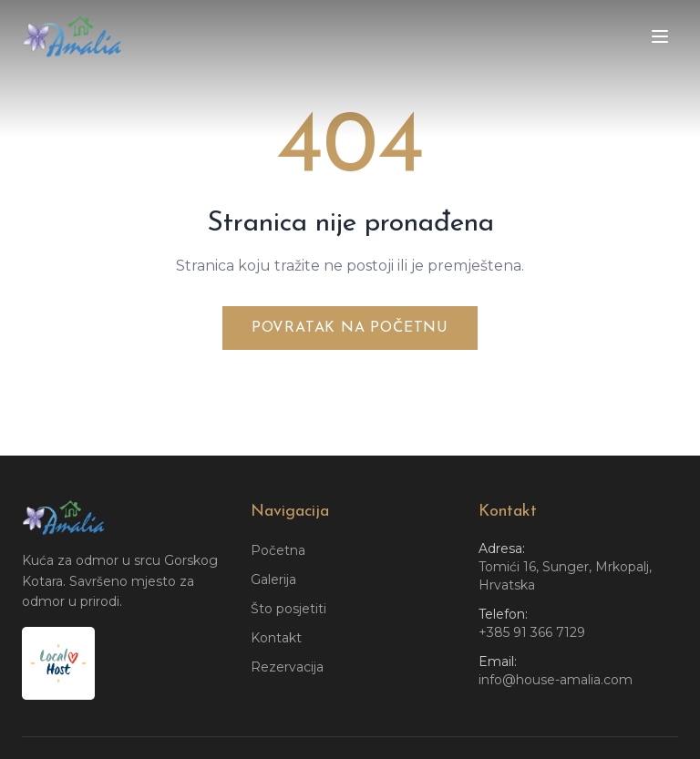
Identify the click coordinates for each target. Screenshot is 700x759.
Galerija (273, 580)
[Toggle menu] (660, 36)
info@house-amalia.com (556, 680)
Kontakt (276, 638)
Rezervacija (287, 667)
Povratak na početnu (350, 328)
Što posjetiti (288, 609)
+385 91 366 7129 (532, 632)
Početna (278, 550)
